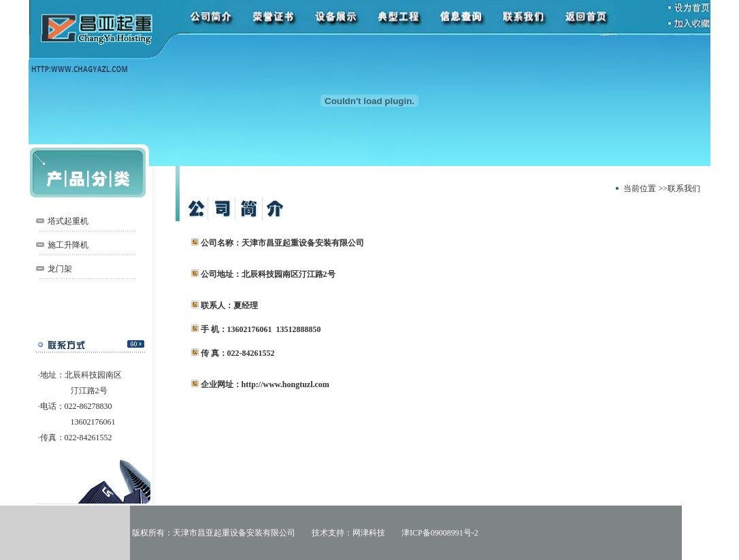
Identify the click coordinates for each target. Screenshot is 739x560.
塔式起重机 (68, 221)
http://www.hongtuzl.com (285, 384)
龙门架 (60, 269)
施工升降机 (68, 245)
